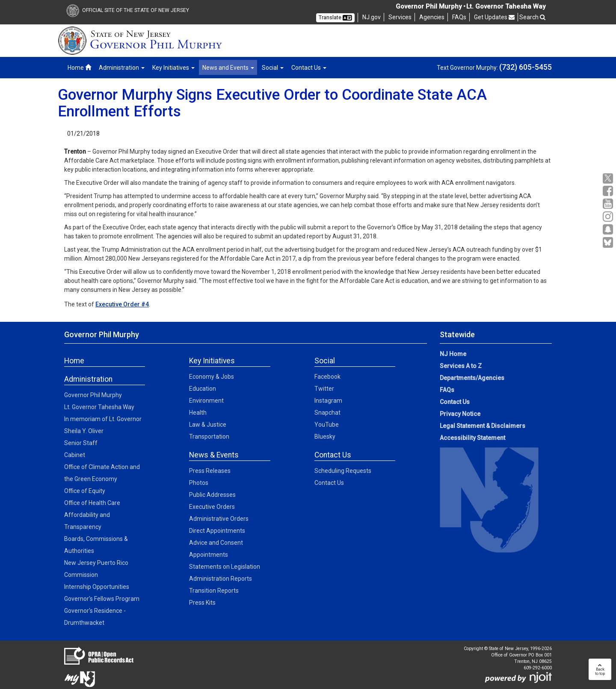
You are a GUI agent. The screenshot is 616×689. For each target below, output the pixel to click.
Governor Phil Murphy (93, 395)
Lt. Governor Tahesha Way (506, 6)
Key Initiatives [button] (173, 68)
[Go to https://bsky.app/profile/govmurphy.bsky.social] (609, 243)
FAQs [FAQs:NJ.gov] (447, 390)
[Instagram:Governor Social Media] (609, 217)
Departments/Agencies (472, 378)
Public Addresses (212, 495)
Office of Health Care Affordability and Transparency (92, 515)
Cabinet (75, 455)
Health (198, 413)
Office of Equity (85, 491)
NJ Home (453, 354)
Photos (199, 483)
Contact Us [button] (309, 68)
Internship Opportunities (97, 587)
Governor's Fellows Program (102, 599)
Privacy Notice (460, 414)
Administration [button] (122, 68)
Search (532, 17)
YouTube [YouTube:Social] (327, 425)
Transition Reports (214, 591)
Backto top (600, 669)
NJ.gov (372, 17)
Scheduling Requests (343, 471)
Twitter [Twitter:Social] (324, 389)
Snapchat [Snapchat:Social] (327, 413)
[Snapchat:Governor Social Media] (609, 230)
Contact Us (329, 483)
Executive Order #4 (122, 304)
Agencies (432, 17)
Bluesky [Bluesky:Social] (325, 437)
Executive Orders (212, 507)
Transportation (209, 437)
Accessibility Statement (472, 438)
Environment (206, 401)
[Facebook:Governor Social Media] (609, 191)
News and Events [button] (228, 68)
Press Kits (202, 603)
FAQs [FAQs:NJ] (459, 17)
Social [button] (273, 68)
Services (400, 17)
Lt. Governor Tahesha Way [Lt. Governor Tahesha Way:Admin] (99, 407)
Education (203, 389)
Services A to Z (461, 366)
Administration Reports (221, 579)
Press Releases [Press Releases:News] (210, 471)
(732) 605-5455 (526, 67)
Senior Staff (81, 443)
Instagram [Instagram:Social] (328, 401)
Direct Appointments (217, 531)
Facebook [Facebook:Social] (327, 377)
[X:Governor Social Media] (609, 179)
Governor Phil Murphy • (431, 6)
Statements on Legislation (225, 567)
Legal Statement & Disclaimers (483, 426)
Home (79, 68)
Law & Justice (208, 425)
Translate (335, 18)
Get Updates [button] (494, 17)
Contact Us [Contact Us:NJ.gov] (455, 402)
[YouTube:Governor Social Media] (609, 204)
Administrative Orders (219, 519)
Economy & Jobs (212, 377)
